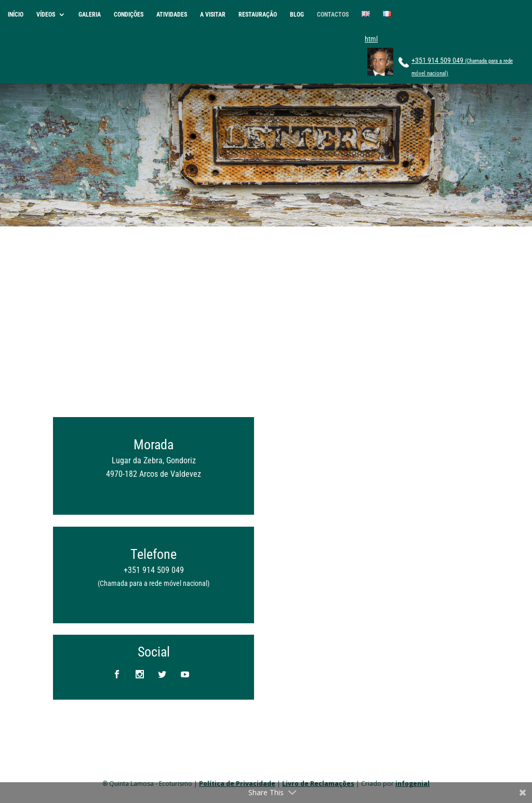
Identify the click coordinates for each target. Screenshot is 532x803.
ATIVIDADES (172, 15)
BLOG (297, 15)
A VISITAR (213, 15)
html (371, 39)
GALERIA (90, 15)
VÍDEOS (46, 15)
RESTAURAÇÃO (258, 15)
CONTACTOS (333, 15)
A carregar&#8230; (378, 507)
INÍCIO (16, 15)
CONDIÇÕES (129, 15)
